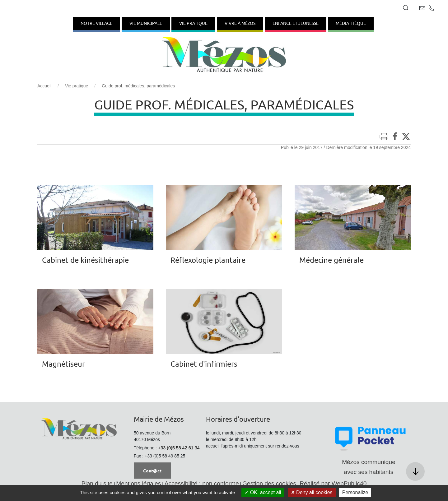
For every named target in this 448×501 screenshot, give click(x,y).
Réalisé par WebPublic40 (333, 483)
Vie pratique (77, 86)
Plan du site (97, 483)
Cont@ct (152, 471)
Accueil (44, 86)
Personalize (355, 492)
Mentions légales (138, 483)
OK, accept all (263, 492)
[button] (406, 8)
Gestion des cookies (269, 483)
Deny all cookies (312, 492)
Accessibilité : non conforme (202, 483)
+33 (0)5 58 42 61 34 (179, 448)
